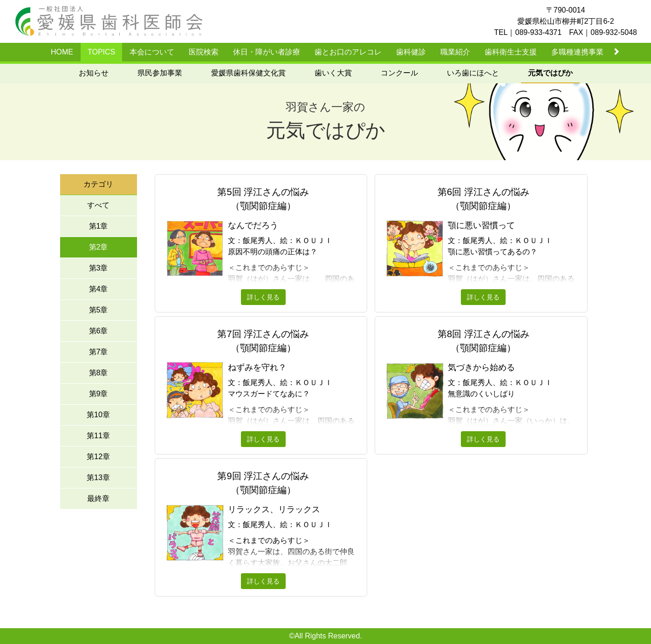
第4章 (99, 289)
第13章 (98, 478)
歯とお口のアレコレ (348, 52)
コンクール (399, 73)
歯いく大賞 (333, 73)
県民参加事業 (160, 73)
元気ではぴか (550, 73)
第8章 (99, 373)
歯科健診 (411, 52)
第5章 (99, 310)
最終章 (98, 498)
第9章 (99, 394)
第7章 (99, 352)
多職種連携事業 (577, 52)
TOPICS (101, 52)
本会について (152, 52)
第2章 (99, 247)
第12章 (98, 457)
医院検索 (204, 52)
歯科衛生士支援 (511, 52)
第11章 (98, 436)
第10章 (98, 415)
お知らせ (94, 73)
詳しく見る (263, 297)
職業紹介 (455, 52)
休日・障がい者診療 (267, 52)
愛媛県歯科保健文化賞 (248, 73)
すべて (98, 205)
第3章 (99, 268)
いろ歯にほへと (473, 73)
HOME (62, 52)
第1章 (99, 226)
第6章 (99, 331)
